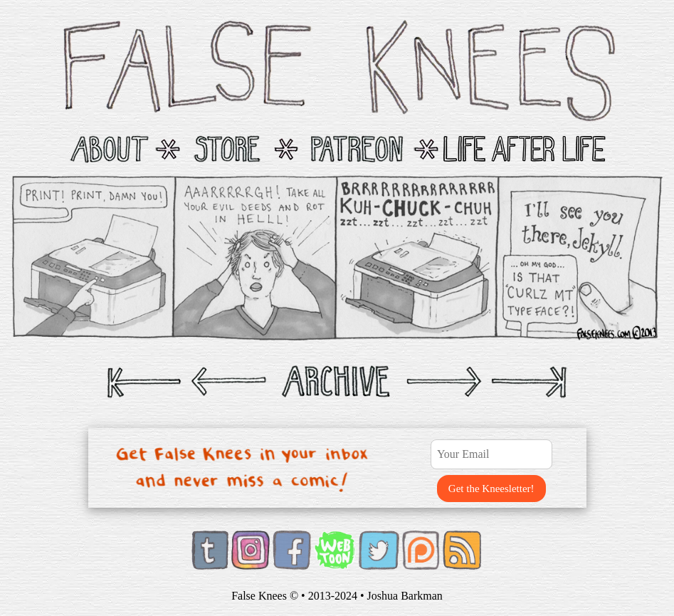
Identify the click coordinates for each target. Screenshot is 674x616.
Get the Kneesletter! (491, 489)
